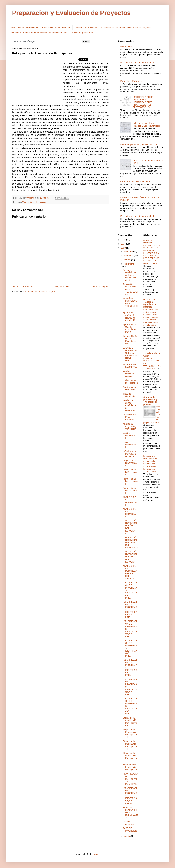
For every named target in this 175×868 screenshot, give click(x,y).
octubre (127, 260)
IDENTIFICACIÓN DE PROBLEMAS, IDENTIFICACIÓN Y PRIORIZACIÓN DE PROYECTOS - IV (143, 102)
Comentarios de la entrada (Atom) (41, 292)
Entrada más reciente (23, 287)
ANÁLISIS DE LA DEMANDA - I (130, 513)
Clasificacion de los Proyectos (24, 28)
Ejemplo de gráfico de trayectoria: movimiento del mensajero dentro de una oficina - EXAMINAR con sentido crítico (152, 317)
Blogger (96, 854)
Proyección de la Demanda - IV (130, 463)
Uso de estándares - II (130, 436)
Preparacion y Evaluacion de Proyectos (71, 13)
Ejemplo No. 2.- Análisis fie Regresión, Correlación (130, 316)
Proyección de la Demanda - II (130, 481)
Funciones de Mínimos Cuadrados (129, 417)
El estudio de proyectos (86, 28)
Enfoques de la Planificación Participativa (130, 767)
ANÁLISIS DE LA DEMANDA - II (130, 501)
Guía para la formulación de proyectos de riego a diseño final (38, 33)
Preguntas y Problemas (131, 81)
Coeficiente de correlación (130, 388)
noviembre (129, 256)
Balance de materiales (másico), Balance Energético (147, 125)
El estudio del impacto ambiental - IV (138, 63)
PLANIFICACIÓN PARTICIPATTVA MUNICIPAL (130, 779)
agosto (127, 836)
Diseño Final (126, 46)
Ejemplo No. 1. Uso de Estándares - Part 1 (130, 340)
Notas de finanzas (148, 241)
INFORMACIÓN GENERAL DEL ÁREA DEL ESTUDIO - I (130, 557)
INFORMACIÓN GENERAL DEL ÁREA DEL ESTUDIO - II (130, 542)
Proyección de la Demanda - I (130, 491)
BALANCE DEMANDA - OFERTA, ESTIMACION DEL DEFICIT (130, 354)
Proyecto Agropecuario (82, 33)
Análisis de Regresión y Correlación (130, 426)
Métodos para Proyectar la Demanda (130, 454)
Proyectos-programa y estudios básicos (139, 144)
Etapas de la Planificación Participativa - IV (130, 722)
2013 (124, 248)
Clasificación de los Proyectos (56, 28)
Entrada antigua (100, 287)
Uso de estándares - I (130, 445)
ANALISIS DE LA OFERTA (130, 366)
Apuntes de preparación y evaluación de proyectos (150, 401)
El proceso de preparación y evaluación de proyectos (126, 28)
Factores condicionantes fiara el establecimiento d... (130, 275)
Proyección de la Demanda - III (130, 472)
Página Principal (63, 287)
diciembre (128, 251)
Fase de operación (129, 823)
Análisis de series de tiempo (128, 374)
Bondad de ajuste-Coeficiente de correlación (129, 405)
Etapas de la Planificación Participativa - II (130, 745)
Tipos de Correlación (130, 395)
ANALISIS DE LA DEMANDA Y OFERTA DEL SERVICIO (130, 572)
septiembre (129, 264)
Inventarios (149, 456)
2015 (124, 240)
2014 (124, 244)
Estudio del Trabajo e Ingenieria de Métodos (150, 303)
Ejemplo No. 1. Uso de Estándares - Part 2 (130, 328)
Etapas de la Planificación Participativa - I (130, 757)
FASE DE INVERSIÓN (130, 829)
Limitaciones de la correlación (130, 382)
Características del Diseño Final (135, 181)
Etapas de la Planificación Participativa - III (130, 733)
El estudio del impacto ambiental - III (137, 216)
